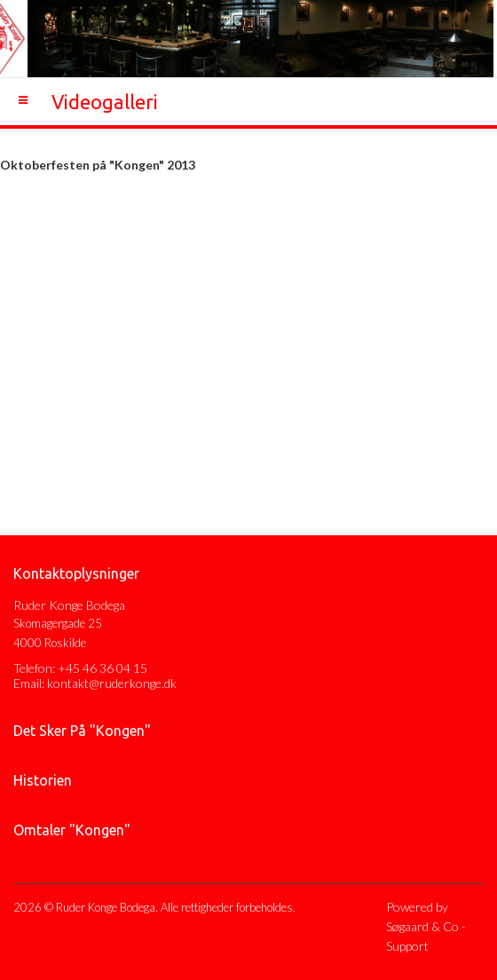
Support (407, 946)
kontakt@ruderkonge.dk (112, 683)
